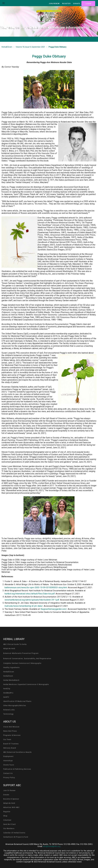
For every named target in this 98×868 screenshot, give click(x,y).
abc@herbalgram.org (52, 846)
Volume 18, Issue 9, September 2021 (30, 47)
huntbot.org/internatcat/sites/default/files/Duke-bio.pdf (30, 594)
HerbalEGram (7, 47)
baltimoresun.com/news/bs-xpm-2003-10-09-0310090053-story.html (36, 588)
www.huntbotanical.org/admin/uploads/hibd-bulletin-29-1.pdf (32, 600)
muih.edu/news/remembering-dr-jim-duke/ (24, 606)
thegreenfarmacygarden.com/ (54, 609)
